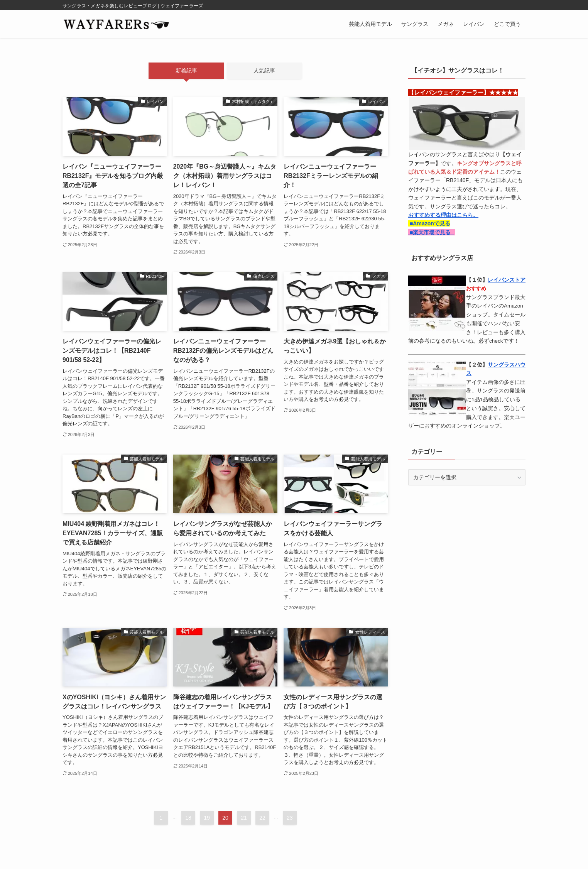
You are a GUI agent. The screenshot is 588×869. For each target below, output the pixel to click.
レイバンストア (507, 280)
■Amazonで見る (429, 223)
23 (290, 818)
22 (262, 818)
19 (207, 818)
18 (188, 818)
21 (244, 818)
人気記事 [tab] (264, 71)
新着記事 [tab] (186, 71)
